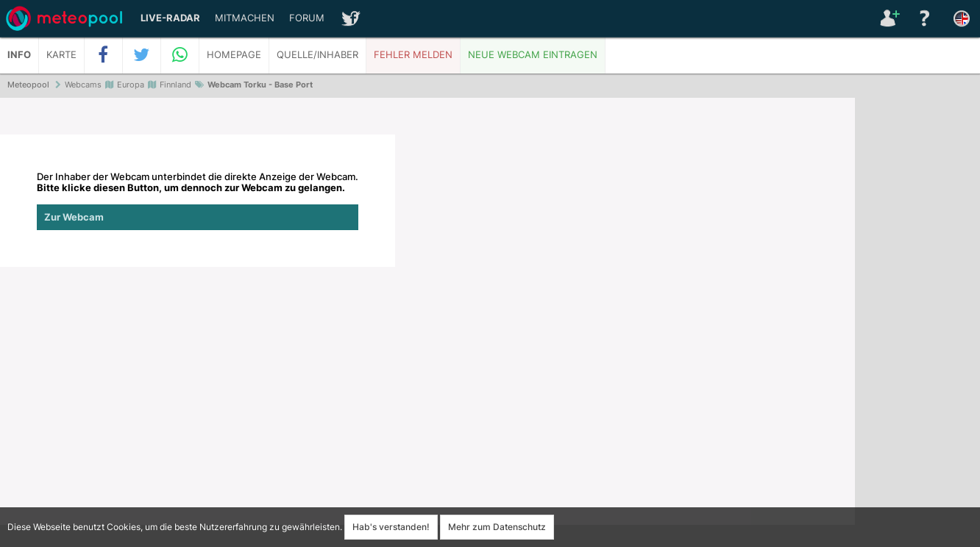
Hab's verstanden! (391, 527)
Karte (61, 55)
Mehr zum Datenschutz (497, 527)
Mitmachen (245, 18)
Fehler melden (413, 55)
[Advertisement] (917, 323)
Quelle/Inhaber (317, 55)
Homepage (234, 55)
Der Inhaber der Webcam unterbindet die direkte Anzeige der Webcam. (198, 201)
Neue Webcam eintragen (533, 55)
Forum (307, 18)
